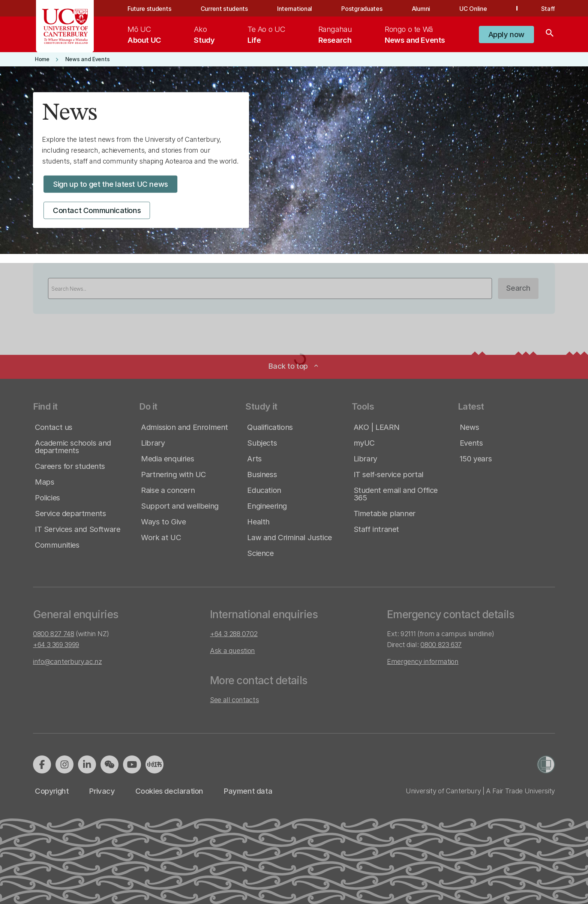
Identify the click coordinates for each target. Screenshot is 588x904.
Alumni (421, 9)
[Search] (550, 35)
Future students (149, 9)
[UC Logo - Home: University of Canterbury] (65, 26)
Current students (224, 9)
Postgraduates (362, 9)
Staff (548, 9)
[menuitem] (144, 35)
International (295, 9)
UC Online (473, 9)
